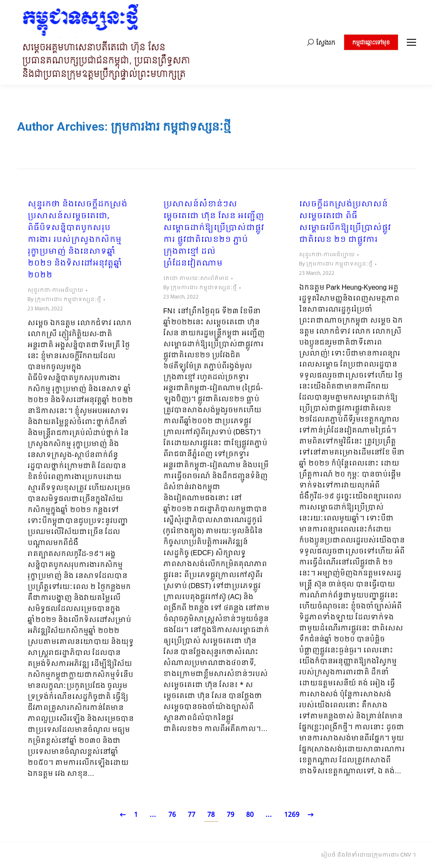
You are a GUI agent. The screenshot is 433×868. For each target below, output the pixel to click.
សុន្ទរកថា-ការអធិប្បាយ (55, 290)
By (64, 300)
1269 (292, 815)
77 (192, 815)
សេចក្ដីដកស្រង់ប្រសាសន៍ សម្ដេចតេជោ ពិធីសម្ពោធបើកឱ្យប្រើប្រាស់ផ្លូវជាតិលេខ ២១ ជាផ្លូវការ (345, 222)
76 (172, 815)
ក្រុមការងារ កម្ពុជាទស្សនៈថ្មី (171, 127)
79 (230, 815)
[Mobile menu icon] (411, 42)
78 (211, 815)
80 (250, 815)
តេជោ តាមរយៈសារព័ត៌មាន (196, 279)
